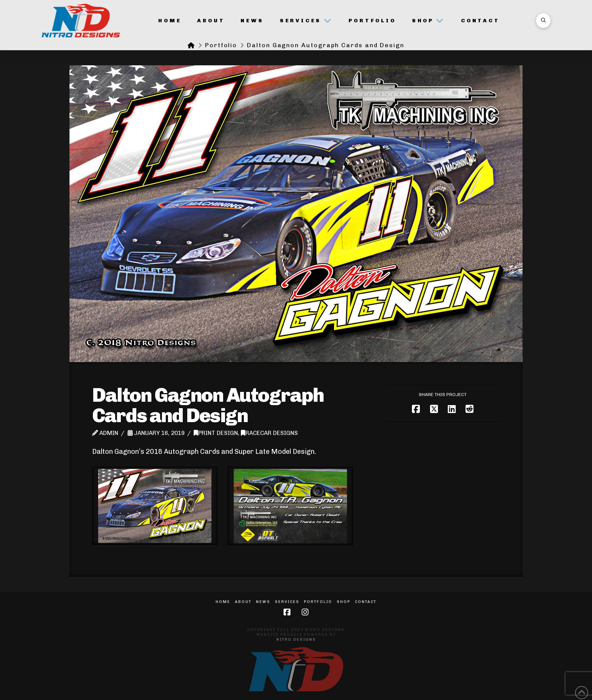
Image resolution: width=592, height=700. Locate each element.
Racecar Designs (269, 433)
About (243, 602)
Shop (344, 602)
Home (223, 602)
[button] (543, 20)
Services (287, 602)
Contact (366, 602)
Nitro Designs (296, 640)
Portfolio (318, 602)
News (263, 602)
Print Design (216, 433)
